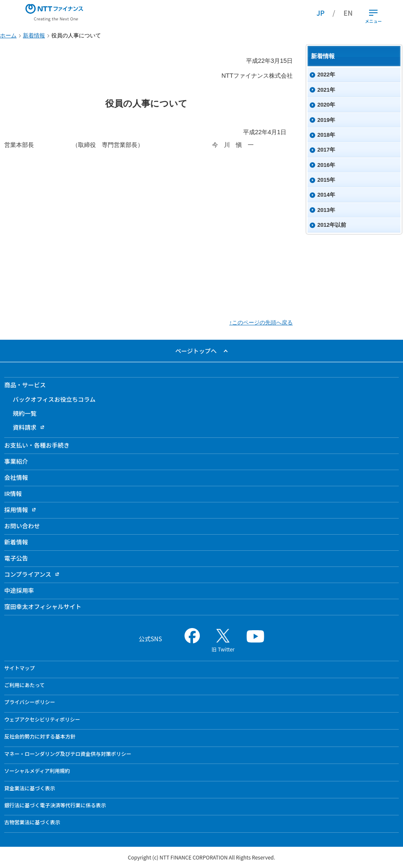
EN (348, 13)
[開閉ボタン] (373, 13)
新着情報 (34, 35)
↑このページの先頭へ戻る (261, 323)
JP (320, 13)
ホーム (8, 35)
